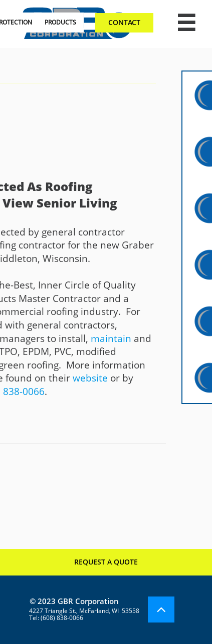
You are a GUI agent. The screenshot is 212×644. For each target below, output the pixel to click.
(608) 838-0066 (62, 618)
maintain (111, 338)
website (90, 378)
